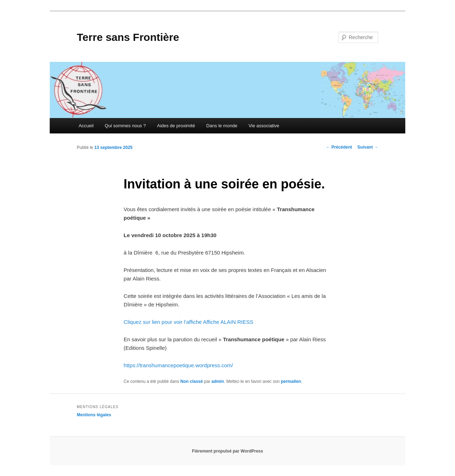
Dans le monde (222, 126)
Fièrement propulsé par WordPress (227, 451)
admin (218, 381)
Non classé (191, 381)
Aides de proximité (176, 126)
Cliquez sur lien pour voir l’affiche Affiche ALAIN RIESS (189, 322)
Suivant (368, 147)
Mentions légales (94, 415)
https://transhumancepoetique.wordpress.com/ (178, 365)
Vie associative (264, 126)
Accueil (86, 126)
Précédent (339, 147)
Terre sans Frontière (128, 37)
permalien (291, 381)
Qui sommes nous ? (125, 126)
